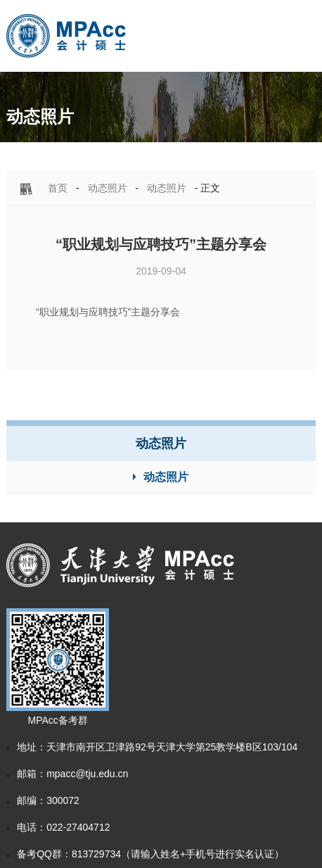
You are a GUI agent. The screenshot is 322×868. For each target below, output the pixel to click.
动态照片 (108, 188)
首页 (58, 188)
